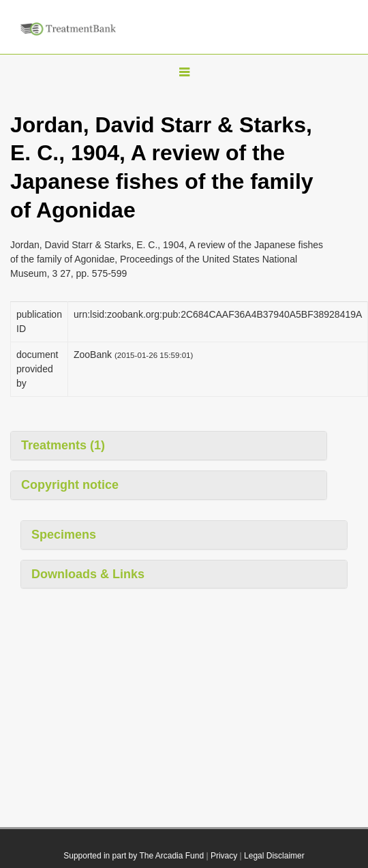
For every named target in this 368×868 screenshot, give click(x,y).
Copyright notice (70, 485)
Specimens (64, 535)
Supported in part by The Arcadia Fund (134, 856)
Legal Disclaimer (274, 856)
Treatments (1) (63, 445)
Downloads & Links (88, 574)
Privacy (224, 856)
